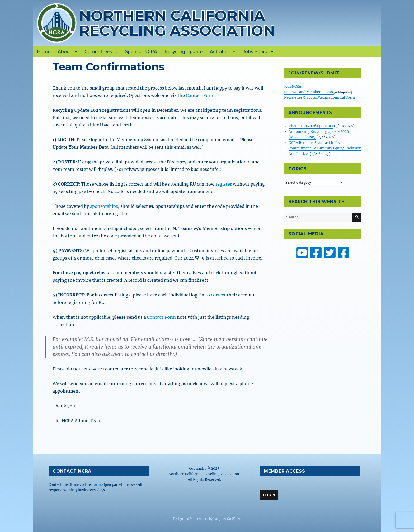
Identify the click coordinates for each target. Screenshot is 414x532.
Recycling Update (184, 52)
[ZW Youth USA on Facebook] (344, 253)
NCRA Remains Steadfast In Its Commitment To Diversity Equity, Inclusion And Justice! (325, 148)
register (224, 184)
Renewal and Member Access (309, 92)
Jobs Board (255, 52)
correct (218, 295)
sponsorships (104, 206)
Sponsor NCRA (141, 52)
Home (44, 52)
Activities (220, 52)
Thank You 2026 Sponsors (311, 126)
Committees (98, 52)
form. (97, 485)
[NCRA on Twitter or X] (330, 253)
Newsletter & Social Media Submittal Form (319, 98)
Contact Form (200, 95)
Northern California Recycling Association (177, 23)
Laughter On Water (227, 519)
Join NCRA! (293, 86)
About (65, 52)
